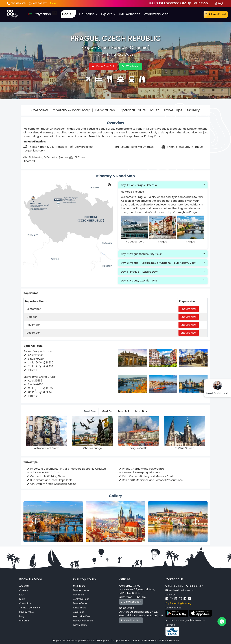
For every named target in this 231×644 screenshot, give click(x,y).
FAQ (21, 595)
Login (221, 3)
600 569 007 (38, 3)
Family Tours (80, 625)
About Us (24, 586)
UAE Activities (130, 14)
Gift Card (24, 621)
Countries (88, 14)
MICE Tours (79, 586)
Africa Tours (79, 608)
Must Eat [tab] (124, 411)
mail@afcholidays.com (180, 590)
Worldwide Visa (156, 14)
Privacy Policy (27, 612)
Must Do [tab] (107, 411)
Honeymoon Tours (83, 621)
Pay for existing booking (178, 603)
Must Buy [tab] (141, 411)
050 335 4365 (16, 3)
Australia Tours (81, 599)
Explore (108, 14)
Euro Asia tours (81, 590)
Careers (24, 590)
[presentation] (32, 521)
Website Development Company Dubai (108, 640)
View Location (131, 602)
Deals (68, 14)
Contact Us (25, 603)
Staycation (43, 14)
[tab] (163, 185)
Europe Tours (80, 603)
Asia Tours (79, 612)
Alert (53, 3)
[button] (163, 185)
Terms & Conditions (30, 608)
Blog (22, 616)
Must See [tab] (90, 411)
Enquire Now (189, 309)
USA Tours (78, 595)
